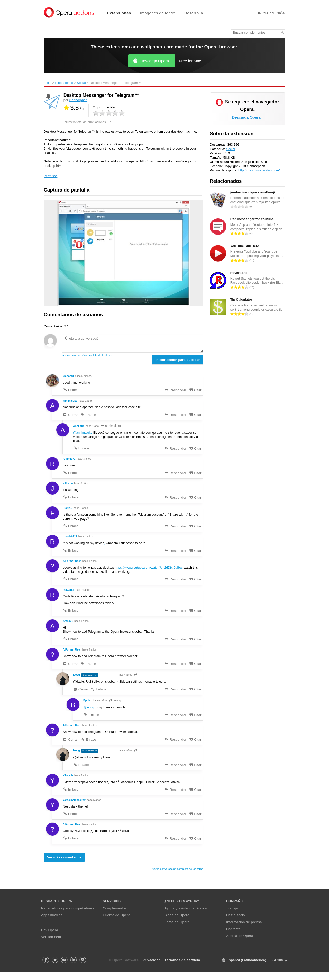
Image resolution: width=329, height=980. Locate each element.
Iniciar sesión (272, 13)
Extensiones (119, 13)
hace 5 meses (84, 376)
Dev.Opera (50, 938)
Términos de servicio (182, 969)
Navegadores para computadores (68, 917)
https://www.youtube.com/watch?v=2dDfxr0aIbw (152, 572)
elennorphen (78, 100)
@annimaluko (83, 434)
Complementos (115, 917)
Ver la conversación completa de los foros (87, 355)
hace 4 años (86, 540)
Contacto (233, 937)
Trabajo (232, 917)
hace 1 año (86, 401)
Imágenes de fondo (158, 13)
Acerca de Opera (240, 944)
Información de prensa (244, 930)
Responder (175, 391)
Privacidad (152, 969)
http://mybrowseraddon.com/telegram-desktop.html (275, 170)
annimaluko (112, 427)
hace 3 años (85, 461)
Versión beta (51, 945)
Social (81, 83)
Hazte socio (236, 923)
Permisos (51, 176)
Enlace (71, 390)
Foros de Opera (177, 930)
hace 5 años (95, 808)
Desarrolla (194, 13)
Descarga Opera (155, 61)
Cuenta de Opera (117, 923)
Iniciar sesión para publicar (177, 360)
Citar (195, 391)
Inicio (48, 83)
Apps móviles (52, 923)
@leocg (89, 714)
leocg (116, 707)
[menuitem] (116, 13)
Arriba (278, 968)
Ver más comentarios (64, 866)
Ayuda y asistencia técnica (186, 917)
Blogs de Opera (177, 923)
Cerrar (70, 416)
